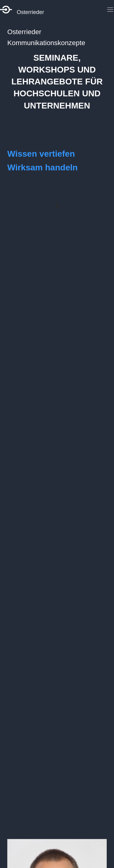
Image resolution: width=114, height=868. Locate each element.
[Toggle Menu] (109, 10)
